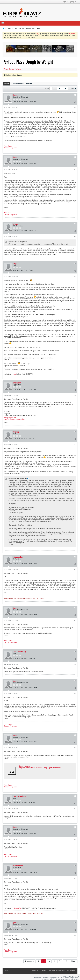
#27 (75, 809)
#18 (75, 237)
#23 (75, 621)
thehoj (16, 432)
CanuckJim (18, 557)
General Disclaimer (57, 971)
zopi (15, 264)
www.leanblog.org (10, 417)
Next (73, 961)
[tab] (6, 84)
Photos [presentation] (29, 84)
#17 (75, 170)
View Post (28, 478)
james (16, 95)
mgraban (17, 383)
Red (7, 971)
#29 (75, 878)
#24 (75, 664)
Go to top (71, 971)
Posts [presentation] (6, 84)
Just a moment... (25, 766)
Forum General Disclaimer (13, 69)
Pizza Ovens (8, 146)
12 (66, 961)
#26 (75, 748)
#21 (75, 445)
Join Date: (17, 102)
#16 (75, 108)
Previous (29, 961)
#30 (75, 935)
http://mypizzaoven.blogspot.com (15, 419)
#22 (75, 570)
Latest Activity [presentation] (17, 84)
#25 (75, 694)
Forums (35, 971)
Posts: (31, 102)
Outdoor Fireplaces (10, 148)
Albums (43, 971)
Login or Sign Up (69, 2)
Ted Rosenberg (20, 652)
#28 (75, 840)
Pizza (38, 28)
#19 (75, 276)
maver (16, 224)
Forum (9, 28)
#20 (75, 395)
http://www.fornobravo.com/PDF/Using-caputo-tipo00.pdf (40, 768)
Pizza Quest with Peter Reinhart (24, 28)
